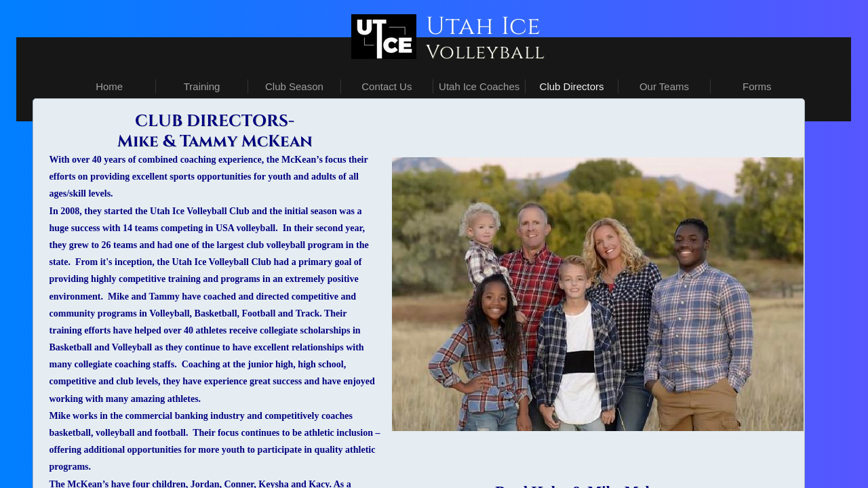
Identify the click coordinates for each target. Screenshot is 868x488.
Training (202, 86)
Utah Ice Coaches (479, 86)
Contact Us (387, 86)
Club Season (294, 86)
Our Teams (664, 86)
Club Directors (572, 86)
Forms (757, 86)
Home (109, 86)
